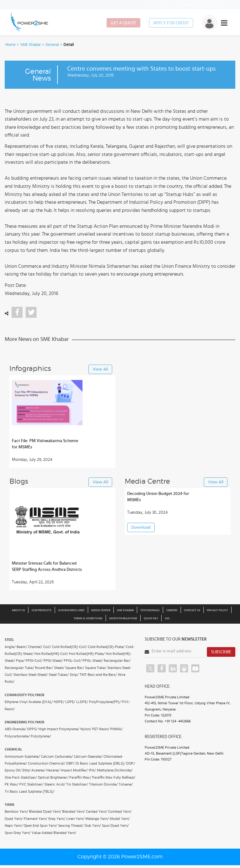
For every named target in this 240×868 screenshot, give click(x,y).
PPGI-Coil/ (34, 661)
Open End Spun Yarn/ (40, 826)
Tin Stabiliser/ (77, 784)
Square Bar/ (75, 668)
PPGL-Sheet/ (93, 661)
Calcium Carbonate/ (57, 756)
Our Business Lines (71, 610)
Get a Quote (123, 23)
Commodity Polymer (25, 695)
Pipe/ (20, 661)
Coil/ (47, 647)
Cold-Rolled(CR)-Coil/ (69, 647)
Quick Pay (151, 619)
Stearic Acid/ (55, 784)
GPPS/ (32, 729)
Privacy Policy (217, 610)
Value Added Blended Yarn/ (54, 833)
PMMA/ (117, 729)
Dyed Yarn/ (14, 819)
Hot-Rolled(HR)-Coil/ (51, 654)
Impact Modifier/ (74, 770)
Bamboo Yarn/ (16, 811)
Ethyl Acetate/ (34, 770)
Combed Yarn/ (120, 811)
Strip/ (74, 675)
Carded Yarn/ (97, 811)
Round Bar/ (44, 668)
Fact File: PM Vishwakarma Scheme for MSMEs (45, 444)
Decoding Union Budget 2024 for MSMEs (158, 497)
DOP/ (131, 763)
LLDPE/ (82, 702)
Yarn (9, 805)
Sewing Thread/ (71, 826)
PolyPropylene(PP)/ (105, 702)
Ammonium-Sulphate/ (22, 756)
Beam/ (22, 647)
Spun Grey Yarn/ (18, 833)
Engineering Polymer (25, 722)
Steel (9, 640)
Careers (172, 610)
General (52, 45)
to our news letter (203, 5)
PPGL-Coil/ (73, 661)
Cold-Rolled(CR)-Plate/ (106, 647)
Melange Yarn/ (97, 819)
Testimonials (150, 610)
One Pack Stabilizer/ (21, 777)
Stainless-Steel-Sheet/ (31, 675)
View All (100, 369)
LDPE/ (70, 702)
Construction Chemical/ (47, 763)
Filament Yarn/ (35, 819)
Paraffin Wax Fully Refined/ (114, 777)
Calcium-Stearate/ (88, 756)
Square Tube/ (96, 668)
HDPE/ (59, 702)
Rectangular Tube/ (19, 668)
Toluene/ (126, 784)
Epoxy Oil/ (13, 770)
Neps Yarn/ (14, 826)
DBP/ (70, 763)
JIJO (167, 619)
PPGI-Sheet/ (53, 661)
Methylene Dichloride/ (115, 770)
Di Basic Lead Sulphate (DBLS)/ (100, 763)
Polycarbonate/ (17, 736)
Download (141, 528)
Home (10, 45)
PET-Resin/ (101, 729)
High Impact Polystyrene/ (59, 729)
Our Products (42, 610)
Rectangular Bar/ (117, 661)
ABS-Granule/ (15, 729)
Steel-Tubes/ (59, 675)
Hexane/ (53, 770)
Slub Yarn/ (93, 826)
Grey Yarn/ (57, 819)
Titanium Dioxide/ (103, 784)
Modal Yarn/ (120, 819)
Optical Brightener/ (53, 777)
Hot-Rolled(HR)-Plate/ (87, 654)
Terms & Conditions (88, 619)
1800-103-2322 (151, 5)
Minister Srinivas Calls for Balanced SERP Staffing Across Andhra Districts (47, 566)
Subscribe (221, 652)
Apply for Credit (171, 23)
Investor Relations (123, 619)
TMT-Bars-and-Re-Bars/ (98, 675)
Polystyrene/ (41, 736)
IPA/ (92, 770)
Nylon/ (86, 729)
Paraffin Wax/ (80, 777)
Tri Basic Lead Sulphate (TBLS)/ (30, 791)
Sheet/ (59, 668)
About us (18, 610)
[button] (120, 434)
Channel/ (35, 647)
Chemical (13, 749)
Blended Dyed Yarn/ (45, 811)
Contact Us (192, 610)
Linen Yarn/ (75, 819)
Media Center (101, 610)
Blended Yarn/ (74, 811)
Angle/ (10, 647)
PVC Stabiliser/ (31, 784)
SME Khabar (30, 45)
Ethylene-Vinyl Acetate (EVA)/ (29, 702)
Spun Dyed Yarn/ (115, 826)
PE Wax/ (12, 784)
